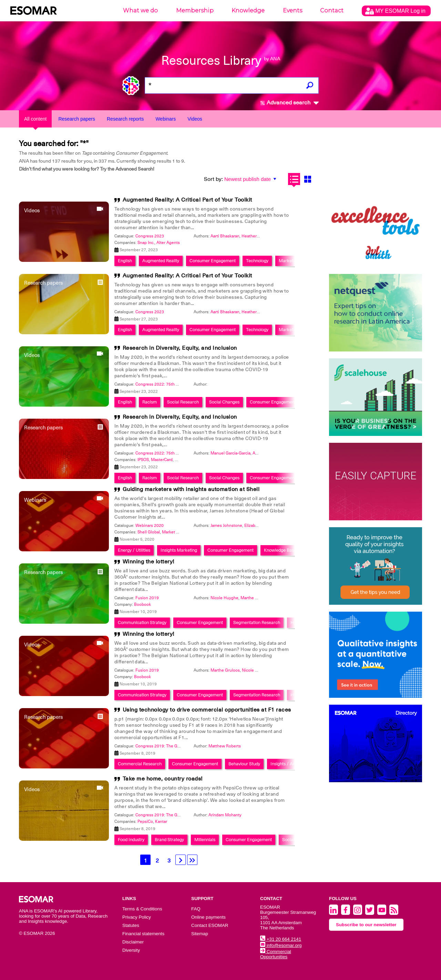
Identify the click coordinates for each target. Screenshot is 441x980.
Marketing (289, 261)
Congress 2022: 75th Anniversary (167, 384)
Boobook (142, 604)
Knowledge (248, 11)
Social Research (183, 402)
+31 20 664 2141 (281, 939)
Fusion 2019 (147, 598)
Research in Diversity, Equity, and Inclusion (180, 348)
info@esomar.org (281, 945)
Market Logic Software (183, 532)
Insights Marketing (179, 550)
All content (35, 119)
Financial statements (143, 934)
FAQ (196, 909)
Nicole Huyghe (224, 598)
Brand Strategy (169, 840)
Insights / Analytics (289, 764)
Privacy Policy (137, 917)
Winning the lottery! (148, 562)
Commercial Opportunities (276, 954)
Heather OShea (256, 236)
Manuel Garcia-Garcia (230, 453)
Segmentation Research (257, 622)
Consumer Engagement (213, 261)
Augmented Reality (161, 261)
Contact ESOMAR (210, 925)
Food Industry (131, 840)
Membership (195, 11)
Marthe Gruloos (255, 598)
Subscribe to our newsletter (366, 925)
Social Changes (224, 402)
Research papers (77, 119)
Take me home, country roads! (163, 779)
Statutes (131, 925)
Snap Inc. (146, 243)
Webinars (166, 119)
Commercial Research (140, 764)
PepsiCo (145, 821)
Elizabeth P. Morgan (263, 525)
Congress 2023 (150, 236)
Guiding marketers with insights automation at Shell (191, 489)
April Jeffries (264, 453)
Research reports (125, 119)
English (125, 261)
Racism (150, 402)
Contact (332, 11)
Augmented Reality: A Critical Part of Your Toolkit (187, 200)
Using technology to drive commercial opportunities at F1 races (207, 710)
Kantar (161, 821)
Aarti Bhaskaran (225, 236)
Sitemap (200, 934)
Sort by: (213, 179)
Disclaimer (133, 942)
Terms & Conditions (142, 909)
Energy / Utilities (134, 550)
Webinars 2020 (150, 525)
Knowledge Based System (289, 550)
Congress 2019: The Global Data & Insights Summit (183, 746)
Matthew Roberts (225, 746)
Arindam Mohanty (225, 815)
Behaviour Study (244, 764)
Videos (195, 119)
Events (293, 11)
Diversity (131, 950)
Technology (257, 261)
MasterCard (162, 460)
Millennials (205, 840)
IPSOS (143, 460)
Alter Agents (168, 243)
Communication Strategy (142, 622)
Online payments (208, 917)
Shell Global (149, 532)
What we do (140, 11)
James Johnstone (226, 525)
